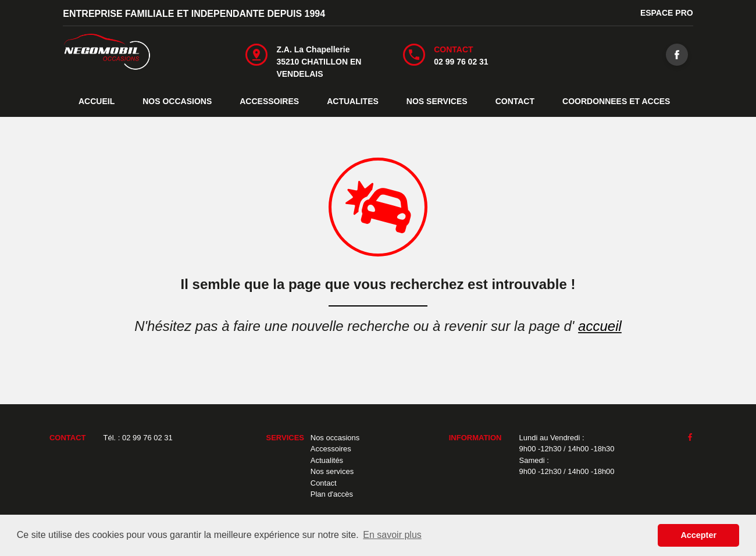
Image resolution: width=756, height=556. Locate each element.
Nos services (332, 471)
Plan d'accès (332, 494)
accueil (600, 326)
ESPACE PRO (667, 13)
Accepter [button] (698, 535)
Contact (324, 483)
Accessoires (331, 449)
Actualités (327, 460)
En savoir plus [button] (392, 535)
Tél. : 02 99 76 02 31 (138, 438)
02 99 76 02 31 (461, 62)
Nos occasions (335, 438)
